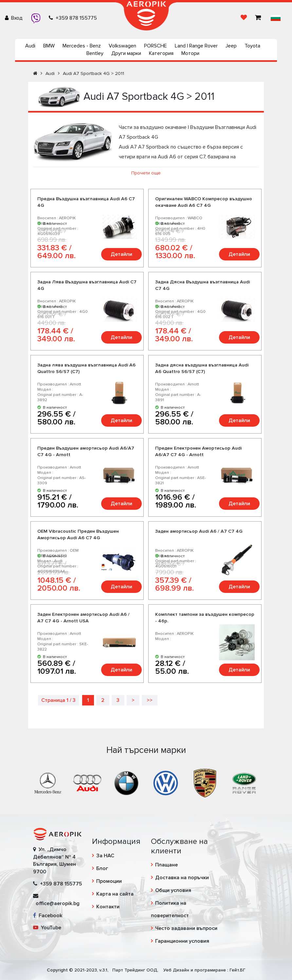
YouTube (47, 928)
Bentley (95, 53)
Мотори (190, 53)
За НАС (105, 856)
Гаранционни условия (182, 941)
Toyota (252, 46)
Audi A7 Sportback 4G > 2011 (93, 73)
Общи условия (173, 890)
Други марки (126, 53)
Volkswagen (122, 46)
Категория (161, 53)
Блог (102, 868)
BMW (49, 46)
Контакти (108, 907)
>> (150, 700)
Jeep (231, 46)
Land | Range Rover (196, 46)
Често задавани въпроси (186, 928)
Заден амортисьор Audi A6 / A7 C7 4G (199, 531)
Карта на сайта (115, 894)
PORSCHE (155, 46)
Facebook (48, 916)
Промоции (109, 881)
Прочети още (146, 173)
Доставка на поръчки (182, 878)
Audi (30, 46)
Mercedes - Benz (82, 46)
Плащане (166, 865)
